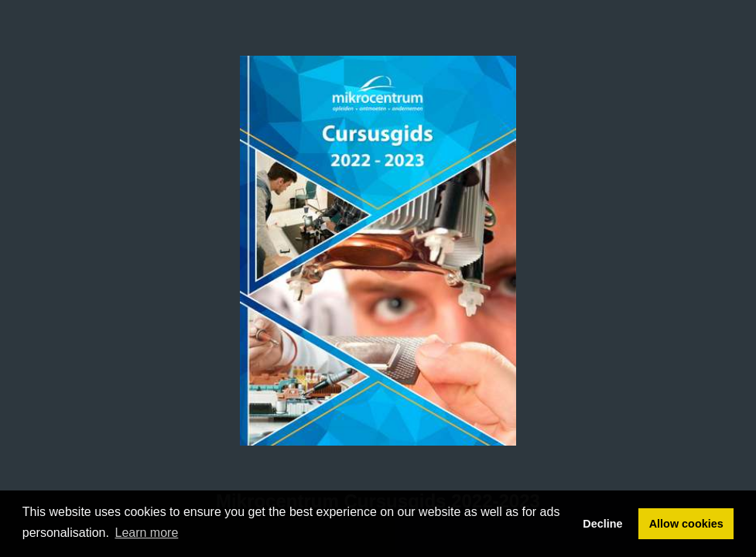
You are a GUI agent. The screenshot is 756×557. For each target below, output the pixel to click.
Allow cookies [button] (686, 524)
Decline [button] (602, 524)
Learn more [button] (147, 533)
